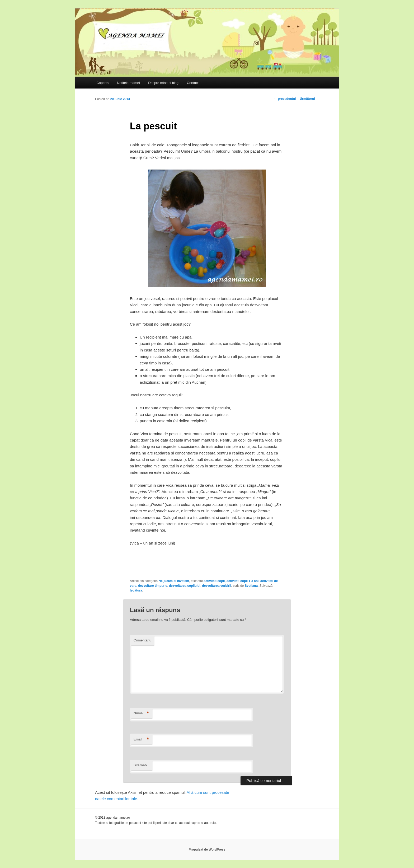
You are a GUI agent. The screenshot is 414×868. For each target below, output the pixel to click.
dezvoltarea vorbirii (217, 586)
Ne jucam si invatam (174, 581)
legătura (136, 590)
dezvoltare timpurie (153, 586)
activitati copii (214, 581)
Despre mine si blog (163, 83)
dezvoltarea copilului (185, 586)
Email (141, 740)
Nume (141, 713)
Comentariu (142, 640)
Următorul (309, 99)
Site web (140, 765)
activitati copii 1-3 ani (243, 581)
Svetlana (251, 586)
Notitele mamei (128, 83)
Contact (193, 83)
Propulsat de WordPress (207, 850)
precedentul (285, 99)
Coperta (102, 83)
